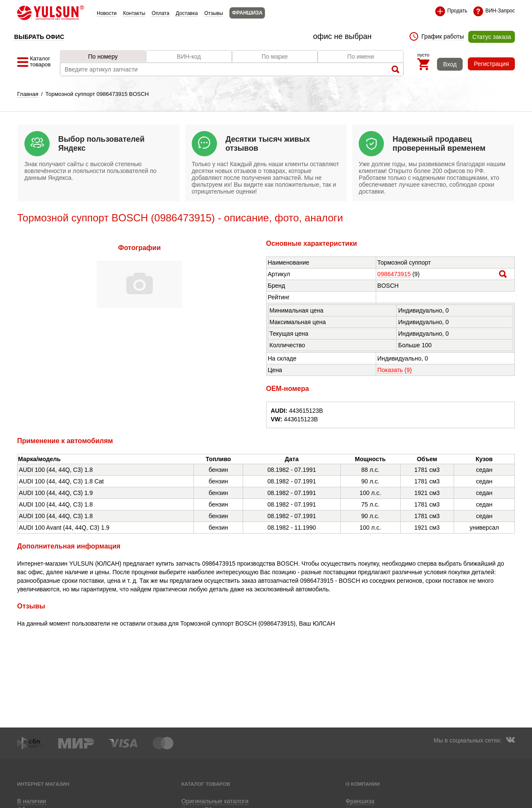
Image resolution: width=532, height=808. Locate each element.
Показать (395, 370)
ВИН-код (189, 57)
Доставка (187, 13)
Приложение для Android (213, 801)
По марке (275, 57)
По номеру (103, 57)
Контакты (134, 13)
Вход (450, 64)
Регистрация (491, 64)
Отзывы (214, 13)
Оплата (160, 13)
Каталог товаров (206, 784)
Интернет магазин (43, 784)
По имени (361, 57)
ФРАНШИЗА (247, 13)
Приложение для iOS (266, 801)
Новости (107, 13)
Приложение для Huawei (319, 801)
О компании (363, 784)
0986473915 (394, 274)
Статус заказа (492, 37)
